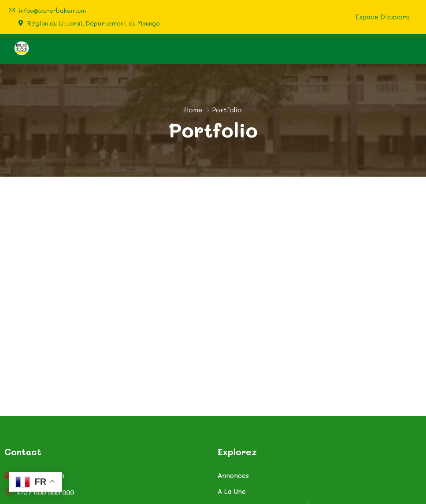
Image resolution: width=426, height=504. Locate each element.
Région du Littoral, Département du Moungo (93, 23)
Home (193, 110)
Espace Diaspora (383, 17)
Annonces (233, 475)
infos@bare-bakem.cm (52, 11)
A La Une (232, 491)
